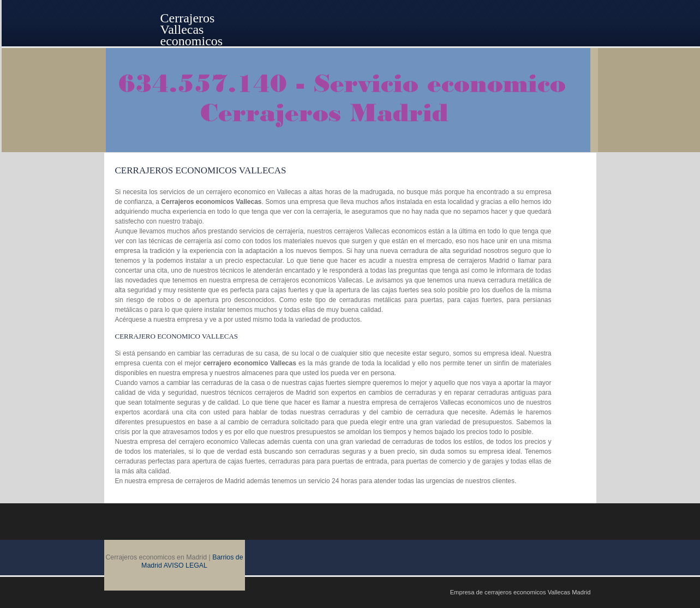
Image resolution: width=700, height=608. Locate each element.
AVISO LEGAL (186, 565)
